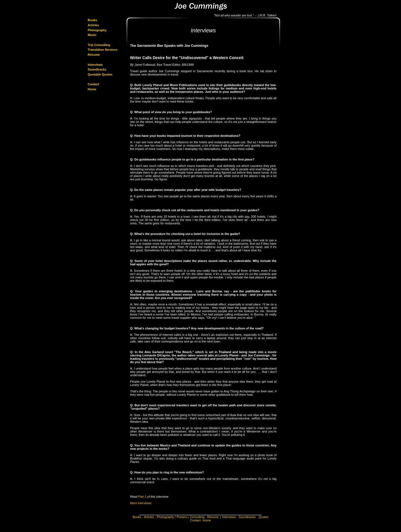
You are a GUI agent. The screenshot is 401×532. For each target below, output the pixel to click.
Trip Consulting (99, 45)
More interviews (141, 503)
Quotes (263, 517)
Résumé (94, 55)
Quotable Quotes (100, 74)
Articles (93, 25)
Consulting (197, 517)
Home (92, 89)
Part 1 (142, 497)
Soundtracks (97, 69)
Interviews (95, 65)
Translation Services (103, 50)
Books (92, 20)
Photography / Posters (172, 517)
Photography (97, 30)
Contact (93, 84)
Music (92, 35)
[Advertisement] (297, 51)
